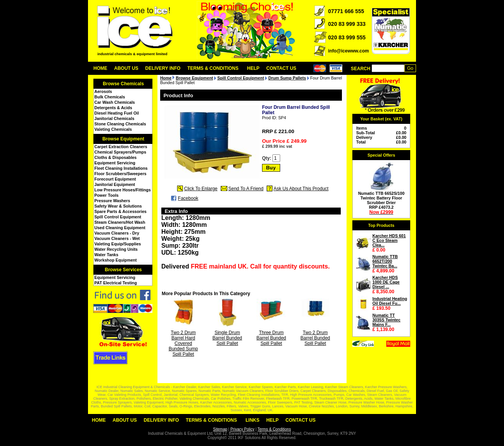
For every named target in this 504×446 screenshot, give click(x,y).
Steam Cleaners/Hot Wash (120, 222)
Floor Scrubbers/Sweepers (121, 174)
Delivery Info (163, 68)
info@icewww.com (348, 51)
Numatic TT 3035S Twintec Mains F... (386, 320)
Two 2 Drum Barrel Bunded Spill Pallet (315, 338)
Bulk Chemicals (110, 97)
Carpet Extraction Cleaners (121, 147)
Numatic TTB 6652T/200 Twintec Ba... (385, 261)
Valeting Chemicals (113, 129)
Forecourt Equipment (115, 179)
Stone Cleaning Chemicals (120, 124)
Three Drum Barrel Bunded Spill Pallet (271, 338)
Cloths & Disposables (116, 157)
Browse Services (123, 270)
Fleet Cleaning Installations (121, 168)
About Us (126, 68)
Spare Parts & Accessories (121, 211)
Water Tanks (107, 255)
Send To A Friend (246, 189)
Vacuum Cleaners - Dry (117, 233)
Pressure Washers (112, 201)
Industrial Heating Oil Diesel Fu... (390, 301)
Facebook (188, 198)
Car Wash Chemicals (115, 102)
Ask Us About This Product (301, 189)
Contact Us (281, 68)
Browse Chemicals (123, 84)
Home (100, 68)
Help (253, 68)
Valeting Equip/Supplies (118, 244)
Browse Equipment (123, 139)
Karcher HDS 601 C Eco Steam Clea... (389, 240)
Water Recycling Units (116, 249)
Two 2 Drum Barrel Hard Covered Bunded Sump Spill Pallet (183, 343)
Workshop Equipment (116, 260)
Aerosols (103, 91)
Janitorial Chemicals (115, 118)
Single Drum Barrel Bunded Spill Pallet (227, 338)
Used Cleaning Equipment (120, 228)
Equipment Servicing (115, 163)
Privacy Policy (242, 429)
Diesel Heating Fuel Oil (117, 113)
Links (252, 420)
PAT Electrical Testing (116, 283)
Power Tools (107, 195)
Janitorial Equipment (115, 184)
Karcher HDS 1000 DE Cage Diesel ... (386, 282)
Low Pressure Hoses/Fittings (123, 190)
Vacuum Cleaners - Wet (117, 238)
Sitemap (220, 429)
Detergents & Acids (113, 108)
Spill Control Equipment (118, 217)
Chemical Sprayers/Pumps (120, 152)
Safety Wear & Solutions (118, 206)
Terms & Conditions (213, 68)
